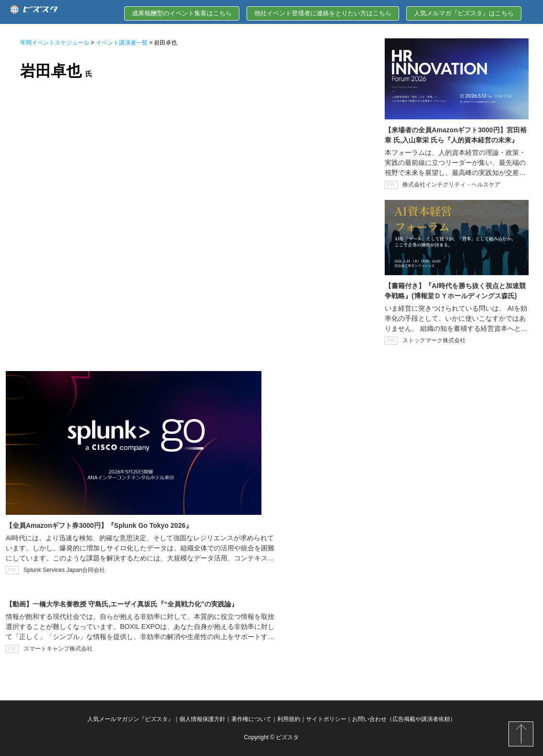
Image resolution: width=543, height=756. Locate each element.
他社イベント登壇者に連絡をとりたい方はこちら (323, 13)
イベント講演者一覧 (122, 43)
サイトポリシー (326, 719)
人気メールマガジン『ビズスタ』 (130, 719)
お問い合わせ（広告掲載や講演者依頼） (404, 719)
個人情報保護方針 (202, 719)
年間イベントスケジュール (55, 43)
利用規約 (289, 719)
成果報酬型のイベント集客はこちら (182, 13)
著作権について (251, 719)
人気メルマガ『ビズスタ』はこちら (464, 13)
